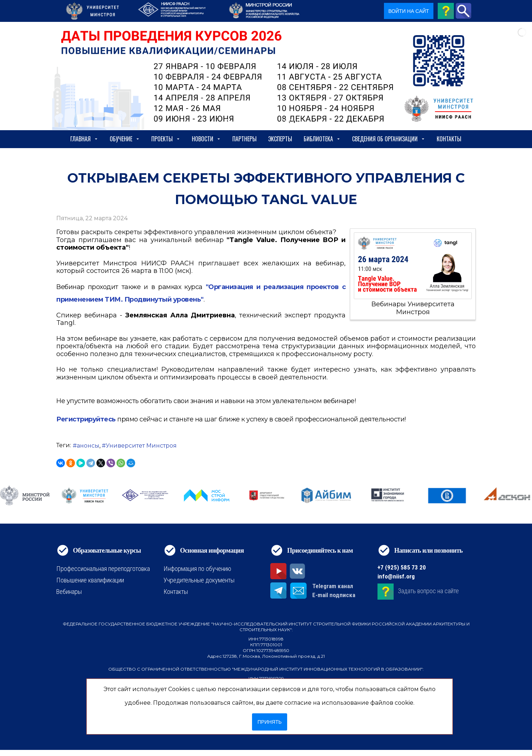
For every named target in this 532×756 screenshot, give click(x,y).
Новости (206, 139)
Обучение (125, 139)
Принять (269, 722)
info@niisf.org (396, 576)
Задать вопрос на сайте (428, 591)
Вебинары (69, 592)
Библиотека (322, 139)
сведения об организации (389, 139)
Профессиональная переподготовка (103, 569)
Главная (84, 139)
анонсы (88, 446)
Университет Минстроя (141, 446)
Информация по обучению (197, 569)
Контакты (449, 139)
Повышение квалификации (90, 580)
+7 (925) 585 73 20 (402, 567)
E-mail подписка (334, 595)
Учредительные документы (199, 580)
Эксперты (280, 139)
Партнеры (244, 139)
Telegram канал (333, 586)
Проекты (166, 139)
